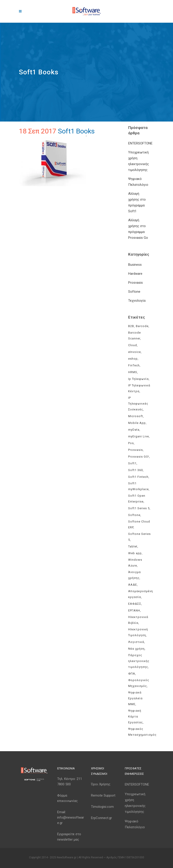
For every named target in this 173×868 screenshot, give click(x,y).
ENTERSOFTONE (140, 143)
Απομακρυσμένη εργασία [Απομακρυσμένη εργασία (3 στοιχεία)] (141, 594)
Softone (134, 292)
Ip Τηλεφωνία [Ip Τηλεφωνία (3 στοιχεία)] (138, 379)
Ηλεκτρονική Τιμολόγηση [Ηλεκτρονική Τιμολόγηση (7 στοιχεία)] (138, 632)
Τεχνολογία (137, 301)
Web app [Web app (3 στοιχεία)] (135, 553)
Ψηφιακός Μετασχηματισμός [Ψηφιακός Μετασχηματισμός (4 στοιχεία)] (142, 732)
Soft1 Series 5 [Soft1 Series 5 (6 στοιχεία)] (139, 508)
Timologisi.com (102, 807)
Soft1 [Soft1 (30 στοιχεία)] (132, 463)
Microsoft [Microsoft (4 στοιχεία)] (136, 416)
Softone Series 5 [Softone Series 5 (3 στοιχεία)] (139, 537)
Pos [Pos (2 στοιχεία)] (131, 443)
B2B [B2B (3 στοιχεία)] (131, 326)
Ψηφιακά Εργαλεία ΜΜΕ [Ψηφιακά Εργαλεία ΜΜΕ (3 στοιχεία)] (135, 698)
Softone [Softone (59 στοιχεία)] (134, 515)
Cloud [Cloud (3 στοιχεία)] (133, 345)
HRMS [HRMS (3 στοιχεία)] (133, 372)
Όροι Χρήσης (101, 784)
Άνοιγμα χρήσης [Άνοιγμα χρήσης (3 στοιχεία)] (134, 575)
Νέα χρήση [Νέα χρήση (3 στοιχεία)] (136, 649)
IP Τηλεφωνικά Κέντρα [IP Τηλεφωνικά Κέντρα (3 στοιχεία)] (139, 388)
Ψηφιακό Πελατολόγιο (135, 824)
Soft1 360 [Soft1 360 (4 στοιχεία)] (135, 470)
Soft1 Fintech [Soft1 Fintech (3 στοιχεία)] (138, 477)
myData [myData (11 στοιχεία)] (134, 430)
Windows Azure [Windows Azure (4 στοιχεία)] (135, 563)
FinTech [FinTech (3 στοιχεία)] (134, 365)
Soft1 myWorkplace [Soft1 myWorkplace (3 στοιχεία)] (138, 486)
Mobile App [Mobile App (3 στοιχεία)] (137, 423)
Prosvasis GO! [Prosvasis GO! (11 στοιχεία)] (139, 457)
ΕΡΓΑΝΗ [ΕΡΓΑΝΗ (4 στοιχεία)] (134, 610)
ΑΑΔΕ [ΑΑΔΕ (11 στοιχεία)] (133, 585)
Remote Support (103, 795)
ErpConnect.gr (101, 818)
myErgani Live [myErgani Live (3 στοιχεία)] (139, 436)
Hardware (135, 274)
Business (135, 265)
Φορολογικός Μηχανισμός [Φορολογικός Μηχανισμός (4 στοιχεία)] (139, 683)
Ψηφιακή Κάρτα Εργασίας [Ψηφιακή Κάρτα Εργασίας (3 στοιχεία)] (135, 716)
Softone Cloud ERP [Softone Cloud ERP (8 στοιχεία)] (139, 524)
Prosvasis (135, 283)
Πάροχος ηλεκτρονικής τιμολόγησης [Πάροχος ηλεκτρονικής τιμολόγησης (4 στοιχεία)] (139, 661)
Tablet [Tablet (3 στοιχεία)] (133, 546)
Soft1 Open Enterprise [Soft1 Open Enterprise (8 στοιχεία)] (137, 499)
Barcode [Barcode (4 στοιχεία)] (142, 326)
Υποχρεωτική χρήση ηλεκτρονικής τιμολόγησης (135, 803)
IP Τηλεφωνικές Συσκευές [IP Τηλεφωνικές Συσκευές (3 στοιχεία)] (138, 404)
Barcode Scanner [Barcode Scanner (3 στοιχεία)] (134, 335)
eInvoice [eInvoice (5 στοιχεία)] (134, 352)
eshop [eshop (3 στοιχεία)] (133, 359)
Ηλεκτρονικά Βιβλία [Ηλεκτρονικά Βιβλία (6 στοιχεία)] (138, 620)
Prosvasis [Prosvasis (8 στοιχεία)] (135, 450)
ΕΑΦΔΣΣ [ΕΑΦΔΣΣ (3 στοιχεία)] (135, 604)
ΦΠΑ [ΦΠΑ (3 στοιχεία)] (132, 674)
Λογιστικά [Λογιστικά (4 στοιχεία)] (136, 642)
